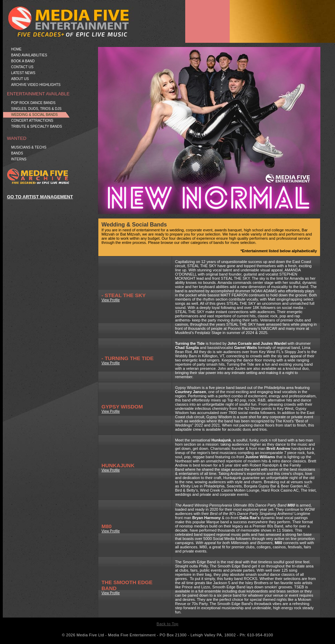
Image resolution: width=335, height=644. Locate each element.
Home (16, 49)
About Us (20, 79)
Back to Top (168, 624)
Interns (19, 159)
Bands (17, 153)
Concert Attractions (32, 121)
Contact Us (22, 67)
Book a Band (23, 61)
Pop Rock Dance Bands (33, 103)
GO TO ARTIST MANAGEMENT (40, 197)
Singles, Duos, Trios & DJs (36, 109)
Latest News (23, 73)
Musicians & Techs (29, 147)
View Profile (111, 300)
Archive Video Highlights (36, 85)
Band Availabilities (29, 55)
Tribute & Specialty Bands (36, 126)
